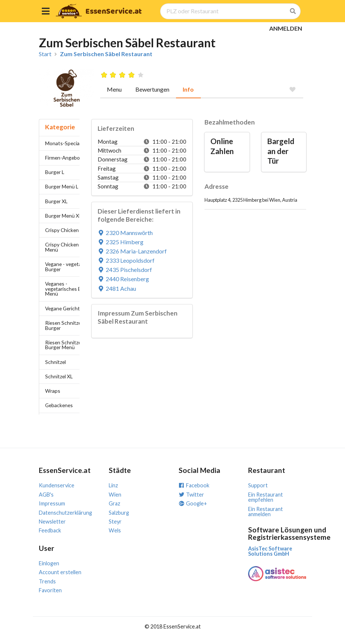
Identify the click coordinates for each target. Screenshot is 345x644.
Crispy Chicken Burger (70, 230)
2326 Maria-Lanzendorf (132, 251)
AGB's (46, 495)
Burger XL (56, 201)
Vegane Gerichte (64, 308)
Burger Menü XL (63, 216)
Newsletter (52, 522)
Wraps (53, 391)
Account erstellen (60, 572)
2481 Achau (117, 288)
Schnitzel (55, 362)
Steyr (115, 522)
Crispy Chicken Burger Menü (70, 247)
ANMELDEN (286, 28)
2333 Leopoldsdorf (126, 260)
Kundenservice (57, 485)
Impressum (52, 503)
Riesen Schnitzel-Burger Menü (65, 345)
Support (258, 485)
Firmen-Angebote (65, 158)
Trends (47, 581)
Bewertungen (152, 89)
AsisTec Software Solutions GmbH (270, 551)
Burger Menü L (62, 186)
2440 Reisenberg (124, 279)
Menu (114, 89)
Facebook (194, 485)
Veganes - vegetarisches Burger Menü (69, 289)
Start (45, 54)
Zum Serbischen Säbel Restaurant (106, 54)
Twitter (192, 495)
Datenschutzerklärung (65, 513)
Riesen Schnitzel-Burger (65, 325)
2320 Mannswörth (125, 233)
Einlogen (49, 563)
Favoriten (50, 590)
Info (188, 89)
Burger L (55, 172)
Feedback (50, 530)
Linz (113, 485)
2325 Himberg (121, 242)
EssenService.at (114, 12)
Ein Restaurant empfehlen (265, 497)
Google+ (193, 503)
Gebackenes (59, 405)
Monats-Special (63, 143)
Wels (115, 530)
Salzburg (119, 513)
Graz (114, 503)
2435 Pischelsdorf (125, 270)
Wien (115, 495)
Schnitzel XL (59, 376)
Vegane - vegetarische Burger (70, 267)
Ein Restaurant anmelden (265, 512)
